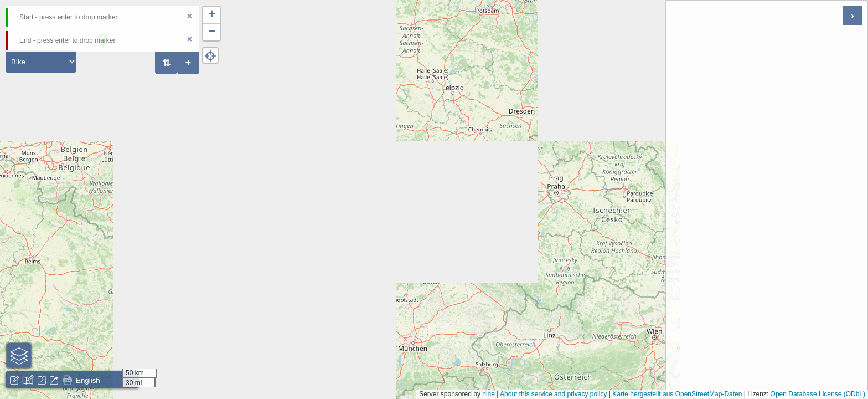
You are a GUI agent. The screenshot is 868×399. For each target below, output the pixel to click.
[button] (211, 15)
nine (489, 394)
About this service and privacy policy (553, 394)
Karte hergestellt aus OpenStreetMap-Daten (677, 394)
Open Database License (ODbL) (818, 394)
